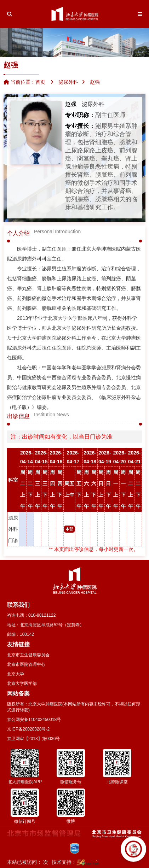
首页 (40, 82)
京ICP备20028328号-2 (28, 729)
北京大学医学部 (22, 684)
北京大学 (16, 674)
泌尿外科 (93, 104)
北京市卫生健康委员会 (28, 655)
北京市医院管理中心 (26, 664)
